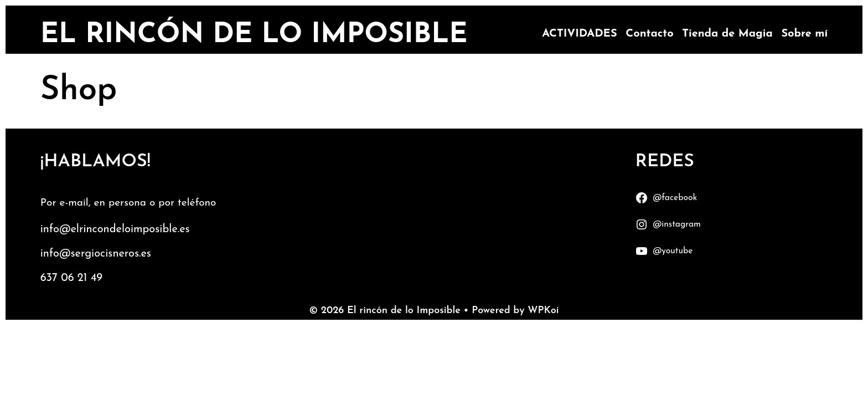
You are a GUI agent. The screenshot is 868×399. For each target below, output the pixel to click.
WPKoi (543, 311)
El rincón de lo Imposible (254, 35)
